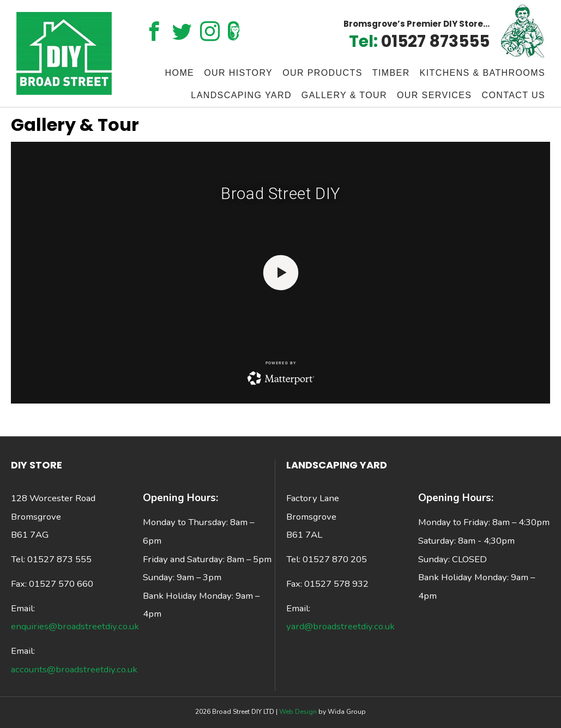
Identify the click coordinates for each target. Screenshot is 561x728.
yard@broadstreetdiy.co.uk (340, 626)
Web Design (299, 712)
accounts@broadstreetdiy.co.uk (74, 669)
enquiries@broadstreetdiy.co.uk (75, 626)
